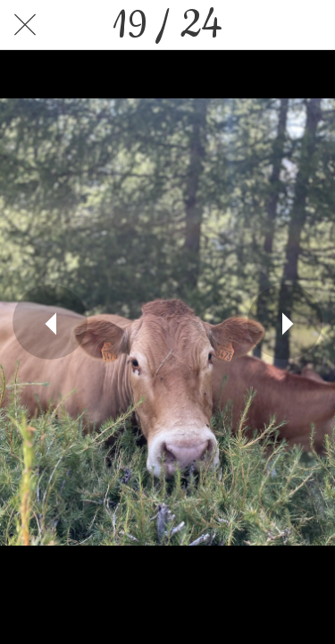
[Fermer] (25, 25)
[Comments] (310, 25)
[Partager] (264, 25)
